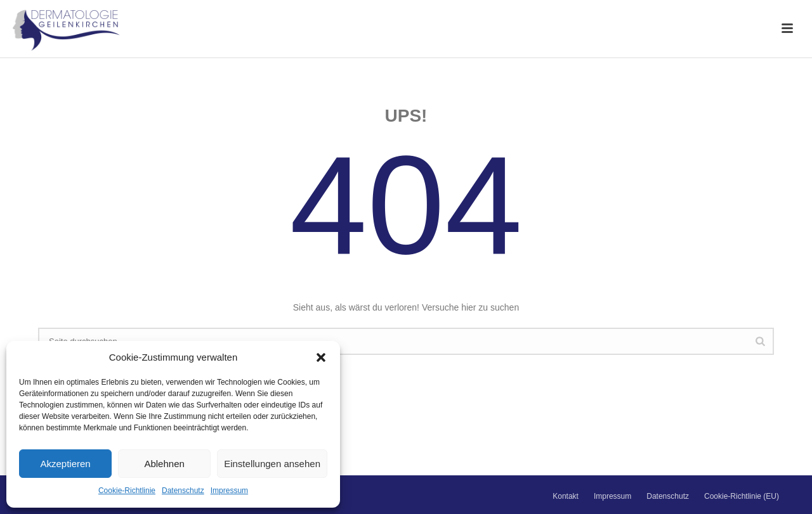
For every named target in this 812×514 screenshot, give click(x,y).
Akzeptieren (65, 464)
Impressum (229, 491)
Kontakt (566, 496)
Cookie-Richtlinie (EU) (742, 496)
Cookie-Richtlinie (127, 491)
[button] (321, 357)
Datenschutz (183, 491)
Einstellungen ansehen (272, 464)
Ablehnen (164, 464)
